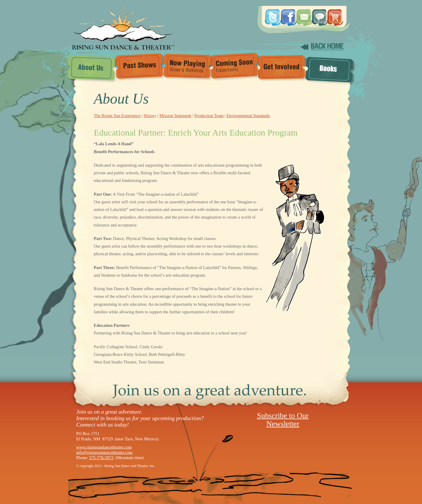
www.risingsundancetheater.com (104, 447)
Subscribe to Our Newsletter (283, 420)
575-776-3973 (101, 458)
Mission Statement (175, 116)
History (150, 116)
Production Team (209, 116)
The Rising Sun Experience (117, 116)
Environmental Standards (248, 116)
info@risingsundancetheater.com (104, 452)
